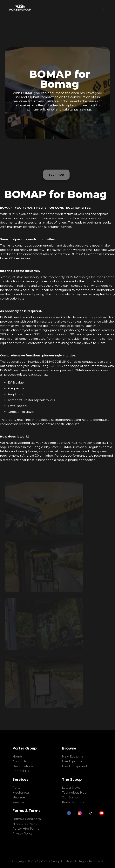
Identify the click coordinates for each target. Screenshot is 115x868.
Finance (18, 802)
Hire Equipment (74, 761)
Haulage (19, 797)
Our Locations (23, 766)
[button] (104, 8)
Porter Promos (73, 802)
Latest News (71, 788)
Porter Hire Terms (26, 829)
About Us (19, 761)
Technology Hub (74, 792)
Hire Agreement (25, 824)
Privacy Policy (22, 833)
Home (17, 756)
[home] (20, 7)
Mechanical (21, 792)
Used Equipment (75, 766)
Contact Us (21, 771)
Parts (16, 788)
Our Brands (70, 797)
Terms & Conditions (27, 819)
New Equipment (74, 756)
